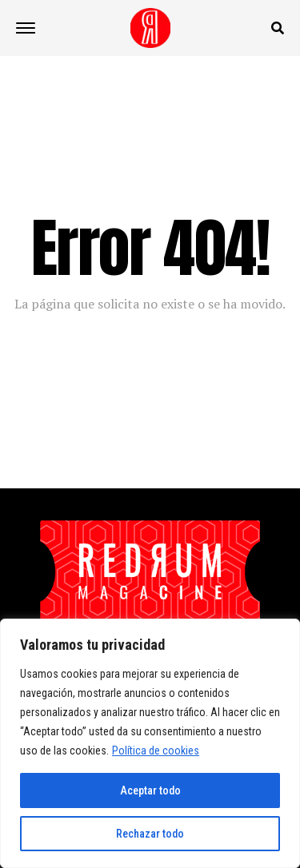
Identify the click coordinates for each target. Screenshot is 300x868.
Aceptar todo (150, 790)
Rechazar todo (150, 834)
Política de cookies (156, 751)
